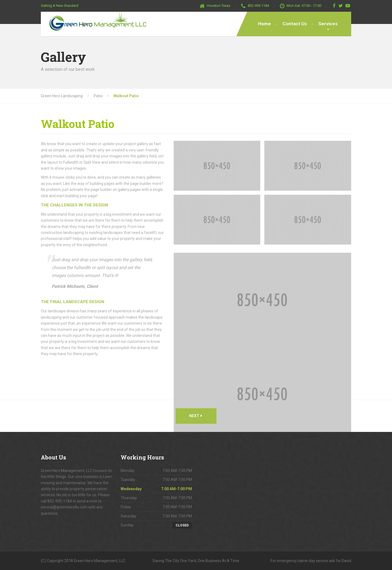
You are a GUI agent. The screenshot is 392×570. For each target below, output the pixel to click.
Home (264, 24)
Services (328, 24)
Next (196, 416)
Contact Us (295, 24)
